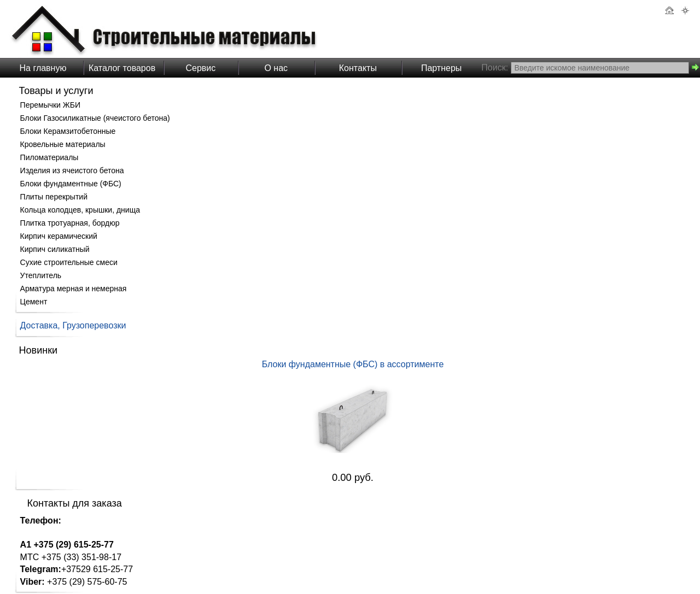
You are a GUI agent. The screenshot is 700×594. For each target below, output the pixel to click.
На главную (43, 68)
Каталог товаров (122, 68)
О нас (276, 68)
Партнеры (441, 68)
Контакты (358, 68)
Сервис (200, 68)
